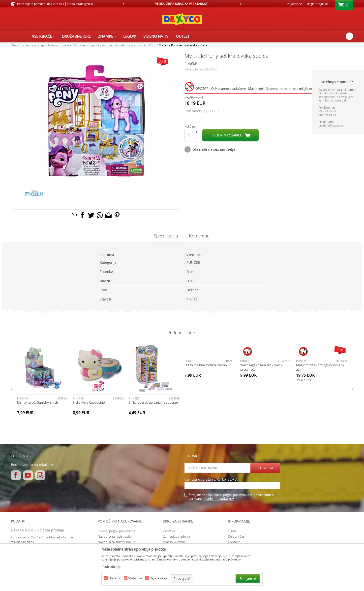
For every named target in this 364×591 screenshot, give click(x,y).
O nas (232, 531)
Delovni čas (236, 536)
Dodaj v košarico (228, 135)
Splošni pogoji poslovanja (116, 531)
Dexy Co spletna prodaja (28, 45)
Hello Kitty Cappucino (89, 402)
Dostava (169, 531)
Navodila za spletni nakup (117, 542)
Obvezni (114, 578)
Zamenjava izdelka (176, 536)
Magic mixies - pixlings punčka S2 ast (320, 367)
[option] (182, 4)
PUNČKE (149, 45)
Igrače (67, 45)
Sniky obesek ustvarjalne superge (153, 402)
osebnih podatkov (219, 499)
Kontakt (234, 542)
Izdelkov (54, 45)
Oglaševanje (158, 578)
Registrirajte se (317, 4)
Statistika (135, 578)
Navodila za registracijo (115, 536)
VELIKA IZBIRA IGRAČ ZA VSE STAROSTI (182, 4)
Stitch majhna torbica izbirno (206, 365)
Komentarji (200, 236)
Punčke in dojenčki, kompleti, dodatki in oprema (107, 45)
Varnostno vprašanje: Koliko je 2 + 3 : (211, 479)
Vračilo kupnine (174, 542)
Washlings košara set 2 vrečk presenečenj (261, 367)
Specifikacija (166, 236)
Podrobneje (111, 566)
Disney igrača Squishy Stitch (38, 402)
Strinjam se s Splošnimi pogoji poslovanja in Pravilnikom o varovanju (231, 497)
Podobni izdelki (182, 332)
